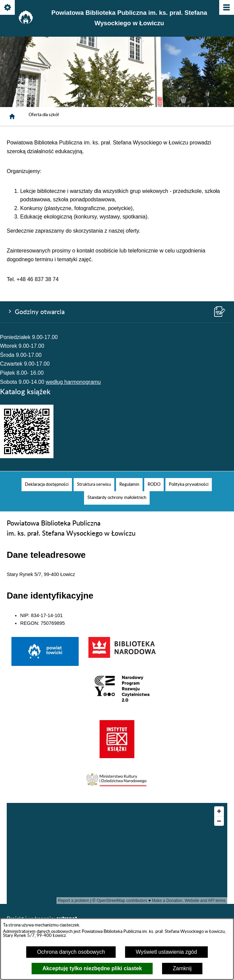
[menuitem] (47, 485)
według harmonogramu (73, 382)
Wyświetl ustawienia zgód (166, 952)
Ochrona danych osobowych (71, 952)
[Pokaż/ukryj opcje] (8, 8)
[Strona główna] (12, 116)
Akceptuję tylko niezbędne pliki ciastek (92, 968)
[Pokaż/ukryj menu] (226, 8)
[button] (117, 788)
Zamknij (182, 968)
